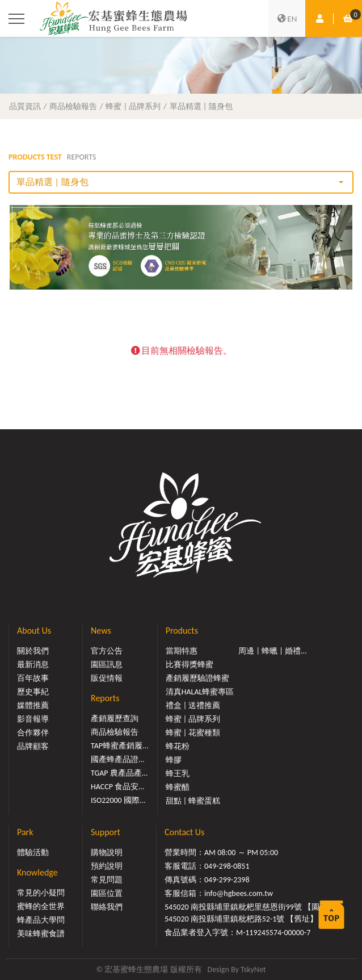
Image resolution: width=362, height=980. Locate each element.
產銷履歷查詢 (115, 719)
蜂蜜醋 (178, 787)
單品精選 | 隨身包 (201, 106)
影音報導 (33, 719)
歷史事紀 (33, 692)
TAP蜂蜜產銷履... (120, 746)
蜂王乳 (178, 774)
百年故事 (33, 678)
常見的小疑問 (41, 893)
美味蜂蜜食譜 (41, 934)
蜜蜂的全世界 (41, 906)
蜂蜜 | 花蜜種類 (193, 733)
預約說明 (107, 866)
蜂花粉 (178, 746)
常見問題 (107, 880)
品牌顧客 (33, 746)
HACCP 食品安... (118, 787)
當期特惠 (182, 651)
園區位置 (107, 893)
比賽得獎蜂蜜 (190, 665)
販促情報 (107, 678)
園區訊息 (107, 665)
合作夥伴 (33, 733)
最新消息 (33, 665)
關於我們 (33, 651)
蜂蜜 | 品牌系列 (133, 106)
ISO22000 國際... (118, 800)
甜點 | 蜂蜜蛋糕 (193, 801)
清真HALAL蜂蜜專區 (200, 692)
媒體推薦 (33, 705)
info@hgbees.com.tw (239, 893)
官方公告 (107, 651)
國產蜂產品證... (118, 759)
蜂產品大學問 (41, 920)
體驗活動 (33, 853)
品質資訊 (25, 106)
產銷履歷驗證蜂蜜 (197, 678)
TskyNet (253, 969)
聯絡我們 (107, 907)
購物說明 (107, 853)
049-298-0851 (227, 866)
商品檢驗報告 (73, 106)
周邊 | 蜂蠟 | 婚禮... (272, 651)
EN (287, 19)
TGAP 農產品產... (119, 773)
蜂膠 (174, 760)
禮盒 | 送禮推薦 (193, 705)
